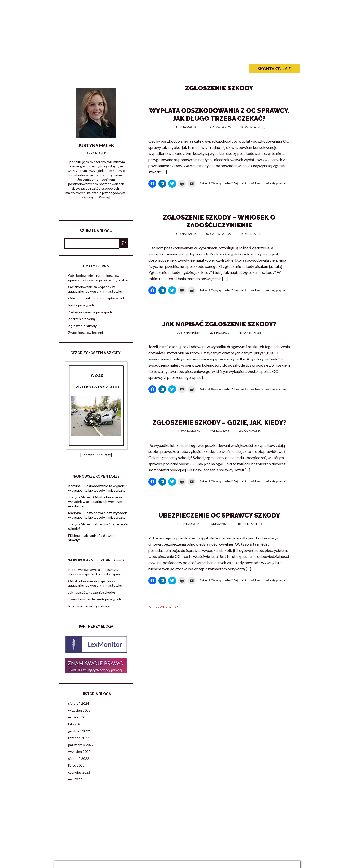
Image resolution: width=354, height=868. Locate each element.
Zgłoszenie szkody (82, 326)
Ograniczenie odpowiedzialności (276, 820)
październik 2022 (81, 745)
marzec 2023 (78, 717)
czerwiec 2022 (79, 772)
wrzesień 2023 (79, 710)
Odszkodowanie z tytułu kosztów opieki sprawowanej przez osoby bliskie (98, 278)
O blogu (136, 68)
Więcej (104, 197)
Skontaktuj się (274, 68)
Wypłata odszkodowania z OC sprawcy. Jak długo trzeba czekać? (219, 115)
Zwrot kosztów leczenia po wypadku (96, 599)
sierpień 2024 (79, 703)
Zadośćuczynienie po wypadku (162, 29)
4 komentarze (250, 333)
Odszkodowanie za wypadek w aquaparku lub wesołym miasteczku (95, 289)
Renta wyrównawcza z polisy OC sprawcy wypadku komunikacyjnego (95, 572)
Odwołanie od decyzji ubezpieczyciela (97, 298)
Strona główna (76, 68)
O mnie (110, 68)
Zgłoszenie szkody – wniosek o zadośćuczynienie (219, 221)
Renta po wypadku (82, 305)
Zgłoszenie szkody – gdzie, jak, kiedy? (219, 423)
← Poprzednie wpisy (161, 607)
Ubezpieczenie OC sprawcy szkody (219, 515)
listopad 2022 (79, 738)
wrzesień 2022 (79, 752)
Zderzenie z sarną (81, 319)
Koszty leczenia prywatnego (90, 606)
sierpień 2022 (79, 758)
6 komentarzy (250, 431)
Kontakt (165, 68)
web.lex (211, 855)
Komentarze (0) (253, 127)
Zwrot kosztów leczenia (86, 333)
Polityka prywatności (284, 816)
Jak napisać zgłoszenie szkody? (219, 324)
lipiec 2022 (76, 765)
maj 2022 (75, 779)
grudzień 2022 (79, 731)
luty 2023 (75, 724)
